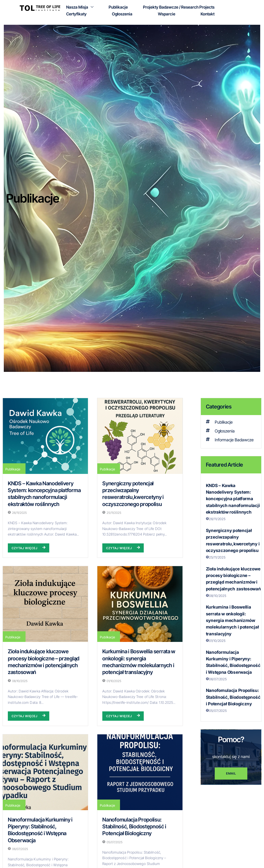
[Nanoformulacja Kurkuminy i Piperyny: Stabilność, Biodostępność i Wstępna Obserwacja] (45, 772)
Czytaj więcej (29, 548)
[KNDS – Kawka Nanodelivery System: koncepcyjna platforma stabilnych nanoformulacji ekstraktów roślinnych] (45, 436)
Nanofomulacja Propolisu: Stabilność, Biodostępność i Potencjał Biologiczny (134, 827)
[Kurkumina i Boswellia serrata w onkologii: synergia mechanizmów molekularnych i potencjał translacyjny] (140, 604)
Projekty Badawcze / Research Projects (179, 7)
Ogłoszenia (122, 14)
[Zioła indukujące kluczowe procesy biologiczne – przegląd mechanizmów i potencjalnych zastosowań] (45, 604)
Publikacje (118, 7)
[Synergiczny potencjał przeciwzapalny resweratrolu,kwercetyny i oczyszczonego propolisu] (140, 436)
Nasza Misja (80, 7)
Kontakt (208, 14)
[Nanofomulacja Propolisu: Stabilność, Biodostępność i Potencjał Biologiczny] (140, 772)
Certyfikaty (76, 14)
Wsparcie (167, 14)
